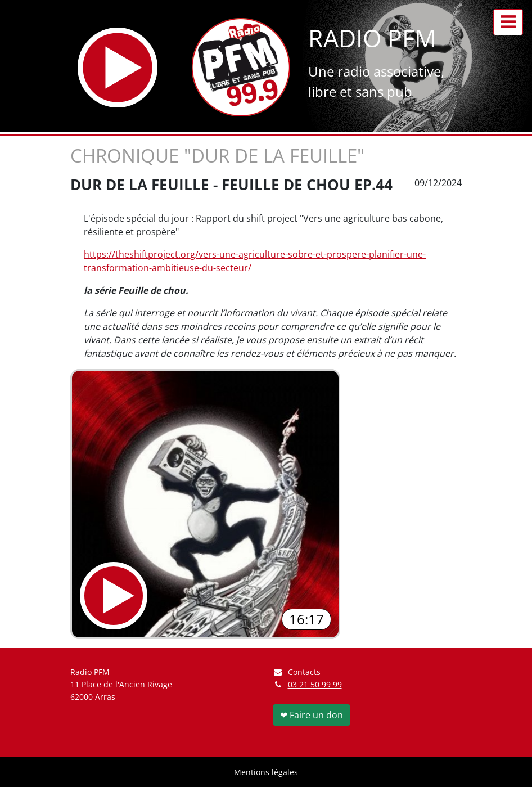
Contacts (297, 672)
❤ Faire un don (312, 715)
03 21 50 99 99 (315, 684)
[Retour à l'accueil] (241, 67)
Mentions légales (266, 772)
